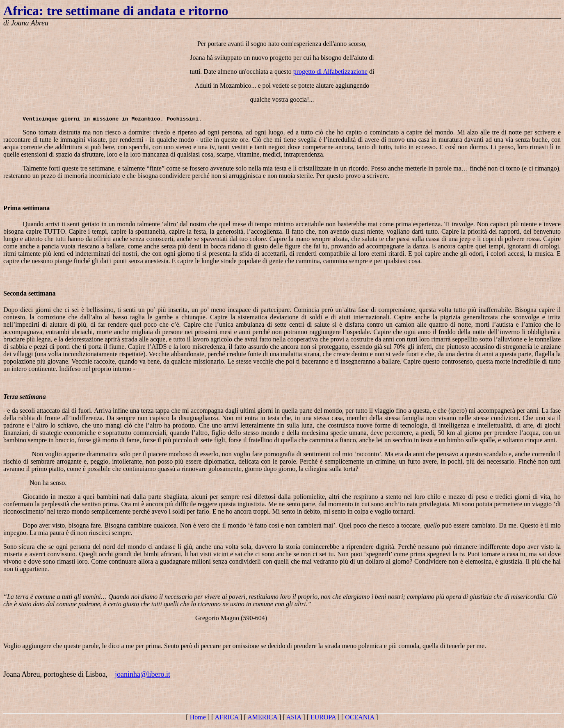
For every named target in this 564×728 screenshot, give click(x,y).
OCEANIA (360, 721)
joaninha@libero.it (143, 678)
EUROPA (323, 721)
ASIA (294, 721)
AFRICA (227, 721)
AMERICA (262, 721)
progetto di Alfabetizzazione (330, 73)
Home (198, 721)
